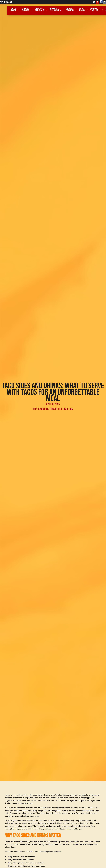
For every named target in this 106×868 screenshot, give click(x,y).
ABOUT (26, 10)
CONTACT (95, 10)
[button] (55, 10)
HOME (13, 10)
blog (82, 10)
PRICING (70, 10)
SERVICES (39, 10)
